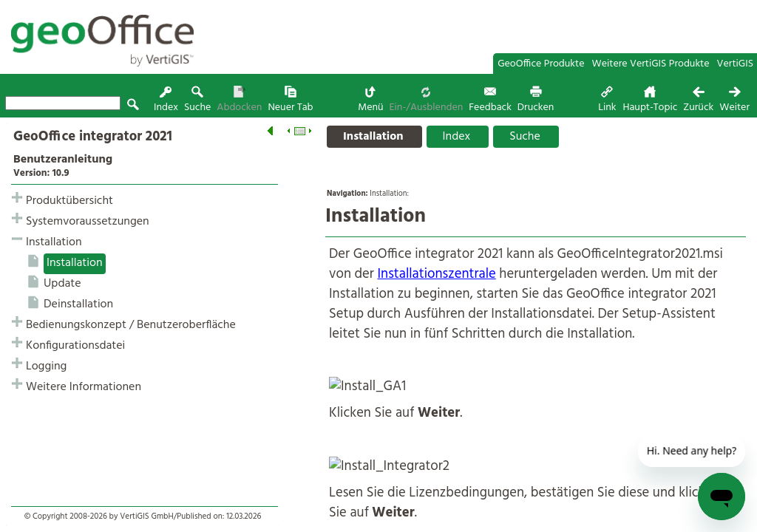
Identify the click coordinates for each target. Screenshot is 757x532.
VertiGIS (735, 64)
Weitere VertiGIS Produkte (651, 64)
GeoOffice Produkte (541, 64)
